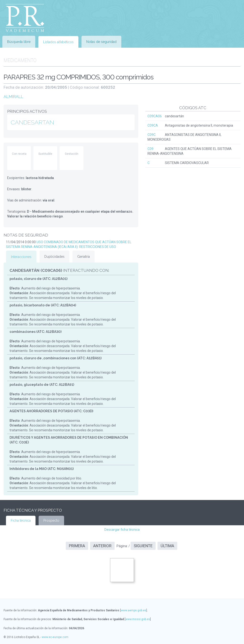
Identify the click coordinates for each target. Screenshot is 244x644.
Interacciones (21, 257)
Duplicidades (54, 257)
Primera (77, 546)
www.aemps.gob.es (134, 610)
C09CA (153, 125)
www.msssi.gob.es (138, 619)
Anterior (102, 546)
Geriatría (84, 257)
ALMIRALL (13, 97)
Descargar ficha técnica (122, 530)
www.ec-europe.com (55, 637)
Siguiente (143, 546)
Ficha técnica (21, 520)
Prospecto (51, 520)
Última (167, 546)
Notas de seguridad (101, 42)
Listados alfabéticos (58, 42)
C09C (152, 135)
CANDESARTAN (32, 122)
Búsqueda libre (19, 42)
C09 (150, 149)
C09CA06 (155, 116)
